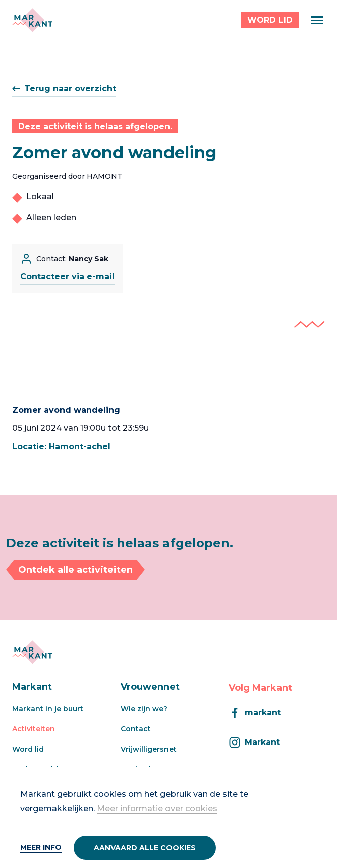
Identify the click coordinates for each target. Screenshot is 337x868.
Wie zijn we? (144, 709)
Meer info (41, 847)
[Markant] (32, 20)
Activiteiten (34, 729)
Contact (136, 729)
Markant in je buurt (48, 709)
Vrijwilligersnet (149, 749)
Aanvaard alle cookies (145, 848)
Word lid (28, 749)
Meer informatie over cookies (157, 808)
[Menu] (317, 20)
